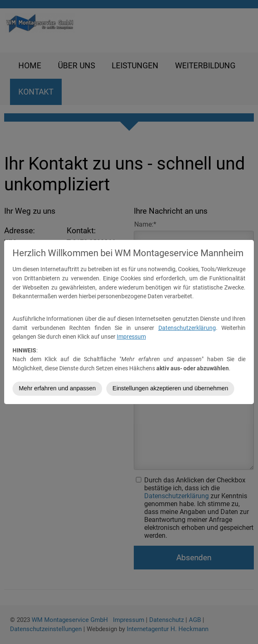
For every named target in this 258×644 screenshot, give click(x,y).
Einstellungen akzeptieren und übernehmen (170, 388)
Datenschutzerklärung (187, 328)
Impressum (131, 337)
